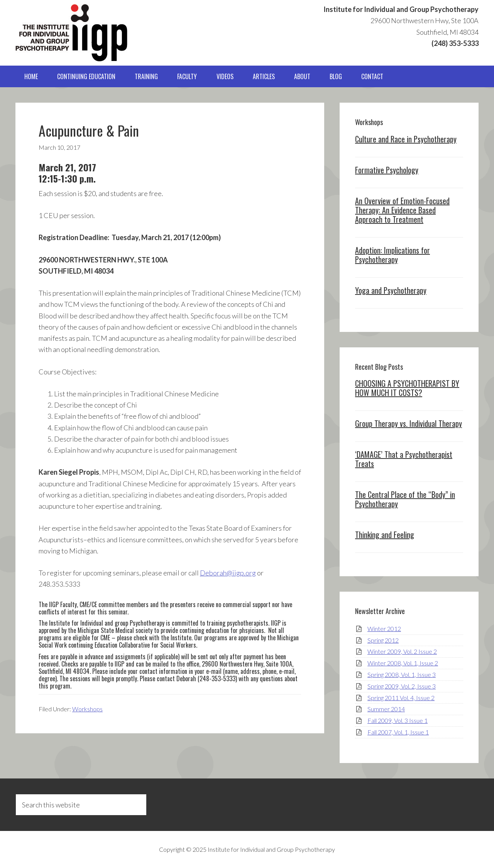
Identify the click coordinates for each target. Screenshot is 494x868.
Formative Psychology (387, 170)
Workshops (87, 709)
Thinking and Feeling (385, 535)
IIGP (71, 33)
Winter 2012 (384, 629)
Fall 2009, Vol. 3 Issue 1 (398, 720)
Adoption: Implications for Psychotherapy (392, 255)
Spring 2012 (383, 640)
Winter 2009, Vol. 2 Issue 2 (402, 651)
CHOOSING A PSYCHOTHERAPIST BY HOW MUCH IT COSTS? (407, 388)
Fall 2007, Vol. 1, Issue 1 (398, 732)
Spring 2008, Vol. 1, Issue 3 (402, 674)
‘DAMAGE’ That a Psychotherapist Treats (404, 459)
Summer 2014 (386, 709)
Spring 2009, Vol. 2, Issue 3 (402, 686)
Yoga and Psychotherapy (391, 290)
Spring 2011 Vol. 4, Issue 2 (401, 698)
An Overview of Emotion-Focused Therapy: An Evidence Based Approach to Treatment (402, 210)
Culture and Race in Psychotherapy (406, 139)
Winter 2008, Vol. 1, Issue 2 (403, 663)
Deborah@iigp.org (228, 573)
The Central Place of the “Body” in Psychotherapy (405, 499)
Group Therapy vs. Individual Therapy (409, 423)
